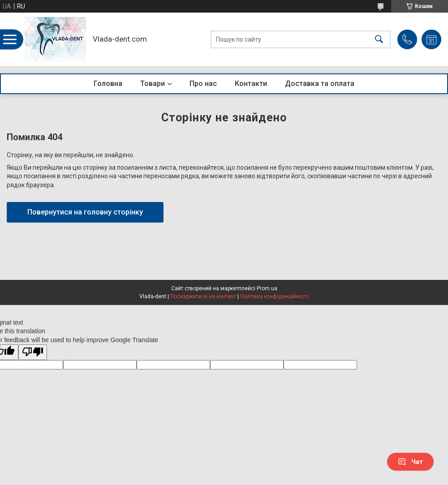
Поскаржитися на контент (203, 296)
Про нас (203, 84)
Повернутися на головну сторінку (85, 212)
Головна (108, 84)
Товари (153, 84)
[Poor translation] (33, 352)
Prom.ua (267, 288)
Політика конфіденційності (274, 296)
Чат (410, 462)
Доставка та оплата (320, 84)
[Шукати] (379, 40)
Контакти (251, 84)
